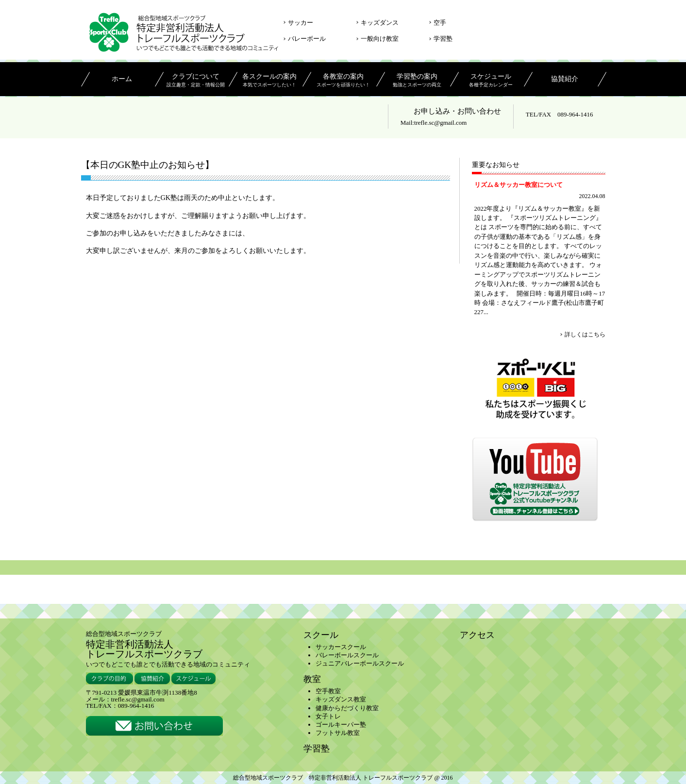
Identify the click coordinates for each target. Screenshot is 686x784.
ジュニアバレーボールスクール (360, 663)
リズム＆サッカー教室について (519, 185)
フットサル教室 (338, 733)
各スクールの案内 (270, 81)
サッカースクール (341, 647)
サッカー (301, 23)
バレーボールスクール (347, 655)
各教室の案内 (343, 81)
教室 (312, 679)
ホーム (122, 79)
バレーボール (307, 39)
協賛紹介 (565, 79)
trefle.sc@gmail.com (440, 123)
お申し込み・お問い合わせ (457, 111)
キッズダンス (380, 23)
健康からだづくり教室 (347, 708)
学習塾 (443, 39)
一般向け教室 (380, 39)
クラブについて (196, 81)
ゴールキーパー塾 (341, 725)
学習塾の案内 (417, 81)
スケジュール (491, 81)
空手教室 (328, 691)
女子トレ (328, 716)
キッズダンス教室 (341, 699)
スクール (321, 635)
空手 (440, 23)
